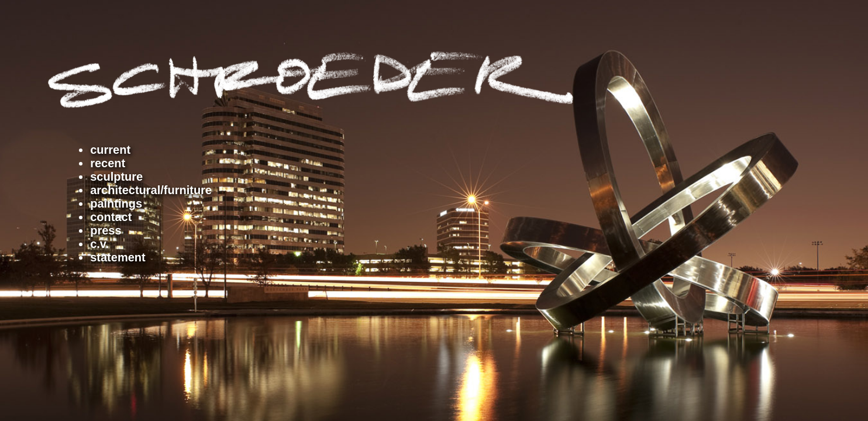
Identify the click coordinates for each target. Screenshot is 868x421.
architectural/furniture (151, 190)
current (110, 150)
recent (108, 163)
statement (118, 257)
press (106, 230)
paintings (116, 203)
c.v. (99, 244)
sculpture (116, 177)
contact (111, 217)
